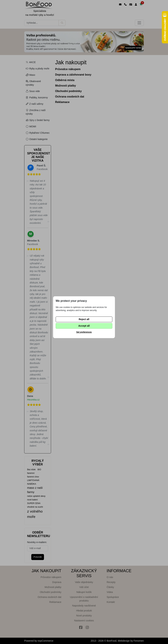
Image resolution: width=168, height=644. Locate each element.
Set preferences (84, 332)
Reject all (84, 319)
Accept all (84, 326)
